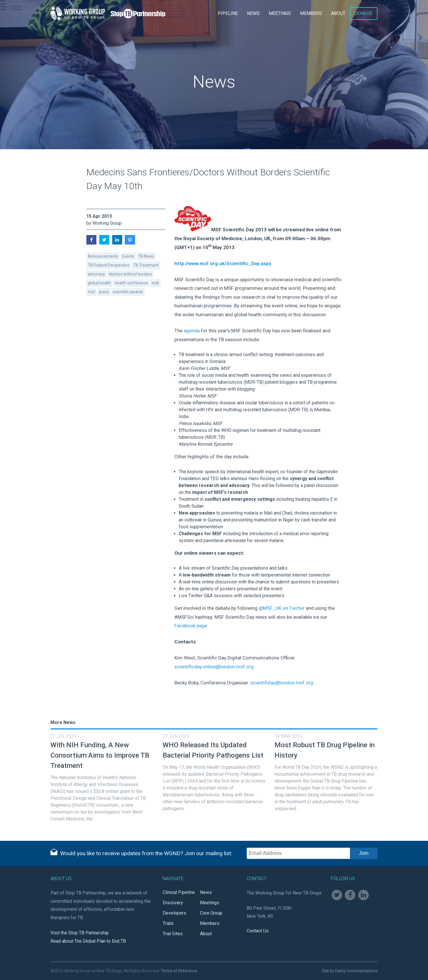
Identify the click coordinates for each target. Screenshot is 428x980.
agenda (191, 331)
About (338, 13)
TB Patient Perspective (109, 265)
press (104, 292)
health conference (131, 283)
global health (99, 283)
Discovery (173, 903)
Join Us (364, 13)
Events (128, 256)
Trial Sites (173, 934)
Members (311, 13)
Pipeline (228, 13)
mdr (155, 283)
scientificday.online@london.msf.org (214, 667)
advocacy (96, 274)
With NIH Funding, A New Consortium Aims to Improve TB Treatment (100, 755)
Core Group (211, 913)
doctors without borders (130, 274)
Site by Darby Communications (350, 971)
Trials (168, 923)
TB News (146, 256)
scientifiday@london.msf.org (282, 683)
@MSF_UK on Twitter (282, 608)
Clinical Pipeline (179, 892)
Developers (174, 913)
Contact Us (258, 931)
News (253, 13)
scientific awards (128, 292)
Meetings (280, 13)
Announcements (103, 256)
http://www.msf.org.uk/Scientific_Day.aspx (223, 263)
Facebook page (191, 626)
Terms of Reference (179, 971)
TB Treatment (146, 265)
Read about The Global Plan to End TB (88, 941)
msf (92, 292)
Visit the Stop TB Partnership (80, 933)
